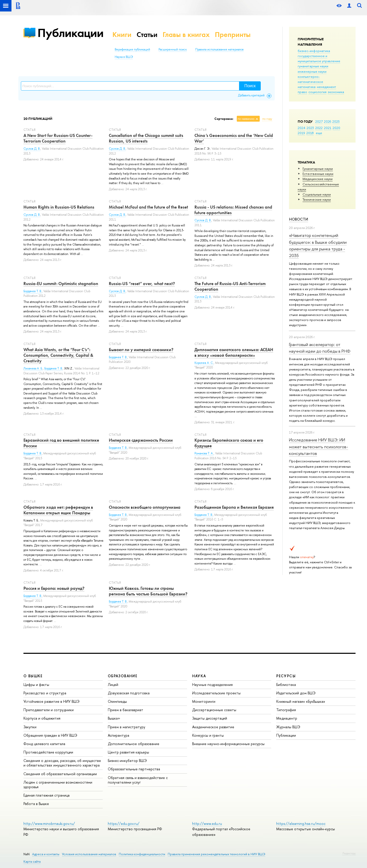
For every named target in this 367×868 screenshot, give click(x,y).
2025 (336, 121)
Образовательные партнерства (134, 769)
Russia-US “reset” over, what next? (142, 284)
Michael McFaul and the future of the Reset (148, 207)
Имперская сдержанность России (141, 440)
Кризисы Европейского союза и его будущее (229, 443)
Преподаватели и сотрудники (49, 710)
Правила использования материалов (219, 49)
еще (319, 133)
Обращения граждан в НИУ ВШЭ (50, 735)
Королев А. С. (204, 363)
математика (307, 87)
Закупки (30, 727)
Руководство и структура (45, 693)
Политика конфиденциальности (142, 854)
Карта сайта (32, 861)
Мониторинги (204, 701)
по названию (246, 119)
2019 (301, 133)
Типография (286, 710)
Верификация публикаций (132, 49)
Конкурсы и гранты (208, 735)
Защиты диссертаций (210, 718)
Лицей (113, 685)
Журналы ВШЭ (288, 727)
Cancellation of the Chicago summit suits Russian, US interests (146, 138)
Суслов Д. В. (32, 149)
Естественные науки (318, 174)
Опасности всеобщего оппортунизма (145, 507)
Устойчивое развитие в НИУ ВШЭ (51, 701)
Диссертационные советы (214, 710)
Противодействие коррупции (48, 752)
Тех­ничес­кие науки (317, 199)
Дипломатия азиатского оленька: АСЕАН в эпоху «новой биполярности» (234, 352)
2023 (310, 128)
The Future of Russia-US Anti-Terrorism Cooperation (230, 286)
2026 (327, 121)
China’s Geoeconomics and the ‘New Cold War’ (234, 138)
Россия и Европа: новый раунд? (54, 588)
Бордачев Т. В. (33, 291)
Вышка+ (114, 718)
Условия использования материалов (89, 854)
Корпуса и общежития (42, 718)
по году (267, 119)
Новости (299, 219)
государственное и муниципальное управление (319, 58)
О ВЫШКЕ (33, 676)
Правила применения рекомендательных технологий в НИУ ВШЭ (217, 854)
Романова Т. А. (204, 453)
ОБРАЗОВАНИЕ (123, 676)
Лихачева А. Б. (33, 368)
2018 (310, 133)
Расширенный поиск (173, 49)
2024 (302, 128)
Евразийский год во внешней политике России (61, 443)
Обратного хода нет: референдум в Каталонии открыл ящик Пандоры (58, 510)
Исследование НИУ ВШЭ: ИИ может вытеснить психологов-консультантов (319, 446)
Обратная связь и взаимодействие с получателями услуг (138, 780)
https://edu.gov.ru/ (124, 824)
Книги (122, 35)
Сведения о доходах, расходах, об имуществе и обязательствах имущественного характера (62, 763)
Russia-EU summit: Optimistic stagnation (61, 284)
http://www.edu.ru (207, 824)
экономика (336, 92)
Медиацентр (287, 718)
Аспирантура (119, 735)
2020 (336, 128)
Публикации (70, 33)
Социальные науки (317, 194)
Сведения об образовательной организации (60, 774)
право (302, 92)
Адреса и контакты (46, 854)
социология (317, 92)
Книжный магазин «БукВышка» (301, 701)
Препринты (233, 35)
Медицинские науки (318, 179)
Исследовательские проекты (216, 693)
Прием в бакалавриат (126, 710)
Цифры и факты (36, 685)
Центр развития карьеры (128, 752)
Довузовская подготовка (129, 693)
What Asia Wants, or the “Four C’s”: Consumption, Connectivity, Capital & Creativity (58, 355)
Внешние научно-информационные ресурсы (228, 744)
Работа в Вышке (36, 804)
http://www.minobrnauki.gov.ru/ (49, 824)
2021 (328, 128)
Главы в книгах (186, 35)
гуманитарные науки (313, 66)
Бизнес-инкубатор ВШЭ (127, 761)
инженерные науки (312, 71)
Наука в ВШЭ (124, 57)
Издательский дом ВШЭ (296, 693)
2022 (319, 128)
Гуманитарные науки (318, 169)
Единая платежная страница (47, 795)
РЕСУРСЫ (286, 676)
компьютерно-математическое (310, 79)
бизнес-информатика (314, 51)
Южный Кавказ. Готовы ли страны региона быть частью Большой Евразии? (148, 591)
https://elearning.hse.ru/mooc (301, 824)
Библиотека (286, 685)
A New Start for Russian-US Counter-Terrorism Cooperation (58, 138)
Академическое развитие (213, 727)
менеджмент (326, 87)
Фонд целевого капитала (44, 744)
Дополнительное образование (134, 744)
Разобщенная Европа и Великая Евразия (234, 507)
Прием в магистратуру (127, 727)
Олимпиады (117, 701)
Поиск (250, 86)
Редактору (349, 853)
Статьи (147, 35)
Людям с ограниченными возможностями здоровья (58, 784)
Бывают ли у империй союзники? (141, 350)
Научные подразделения (212, 685)
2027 (319, 121)
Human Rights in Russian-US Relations (59, 207)
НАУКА (199, 676)
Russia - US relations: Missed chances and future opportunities (233, 210)
